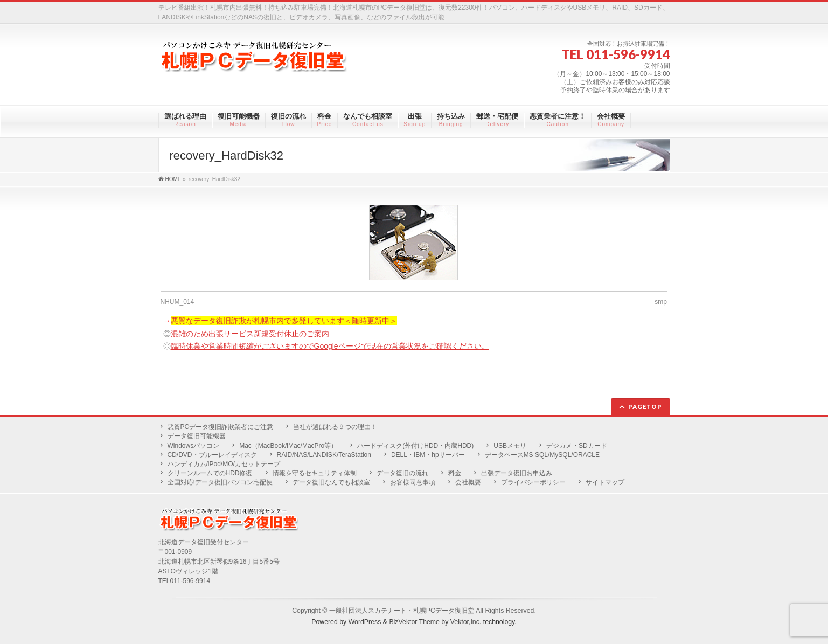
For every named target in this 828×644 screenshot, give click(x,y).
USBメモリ (510, 446)
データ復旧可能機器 (197, 436)
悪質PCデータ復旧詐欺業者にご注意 (221, 427)
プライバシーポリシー (533, 482)
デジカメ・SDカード (577, 446)
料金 (455, 473)
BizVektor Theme (414, 622)
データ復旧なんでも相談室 (331, 482)
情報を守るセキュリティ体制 (315, 473)
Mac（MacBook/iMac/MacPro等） (288, 446)
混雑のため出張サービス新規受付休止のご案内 (250, 334)
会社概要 (468, 482)
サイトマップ (605, 482)
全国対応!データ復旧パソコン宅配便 (220, 482)
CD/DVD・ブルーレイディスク (212, 455)
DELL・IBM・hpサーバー (428, 455)
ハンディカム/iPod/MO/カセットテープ (224, 464)
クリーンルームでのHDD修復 (210, 473)
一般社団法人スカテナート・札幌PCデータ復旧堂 (402, 611)
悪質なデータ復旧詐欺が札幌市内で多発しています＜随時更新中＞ (284, 321)
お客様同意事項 (413, 482)
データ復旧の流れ (402, 473)
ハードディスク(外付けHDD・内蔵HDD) (415, 446)
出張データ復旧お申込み (517, 473)
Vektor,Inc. (466, 622)
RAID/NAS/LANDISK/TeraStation (324, 455)
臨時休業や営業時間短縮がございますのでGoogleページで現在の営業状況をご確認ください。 (330, 346)
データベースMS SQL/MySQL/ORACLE (542, 455)
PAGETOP (645, 407)
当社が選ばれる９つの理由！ (335, 427)
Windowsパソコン (194, 446)
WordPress (365, 622)
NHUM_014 (178, 302)
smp (661, 302)
